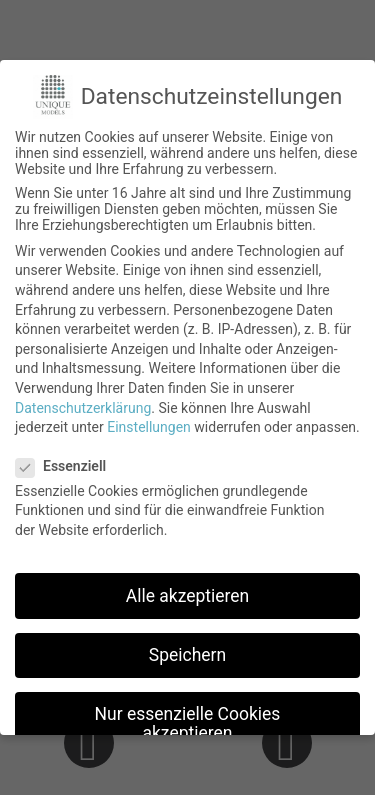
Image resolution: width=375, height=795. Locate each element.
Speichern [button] (187, 655)
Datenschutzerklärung (83, 408)
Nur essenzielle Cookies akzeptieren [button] (188, 724)
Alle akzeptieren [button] (188, 596)
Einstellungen (149, 427)
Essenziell (67, 466)
